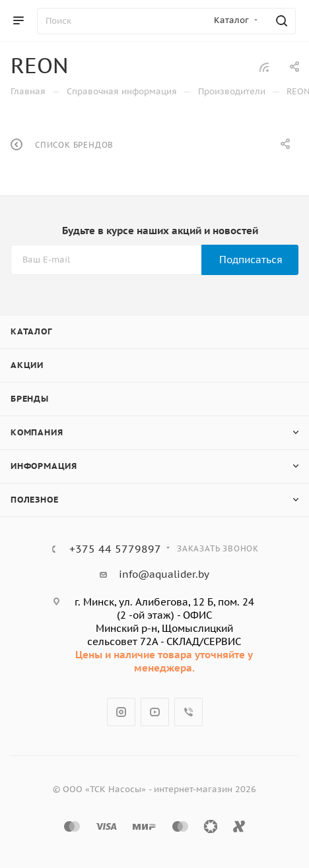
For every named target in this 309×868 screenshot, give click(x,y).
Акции (27, 365)
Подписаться (251, 260)
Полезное (34, 500)
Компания (37, 432)
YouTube (155, 712)
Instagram (121, 712)
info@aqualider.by (164, 574)
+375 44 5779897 (115, 549)
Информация (44, 466)
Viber (189, 712)
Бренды (30, 399)
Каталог (31, 331)
